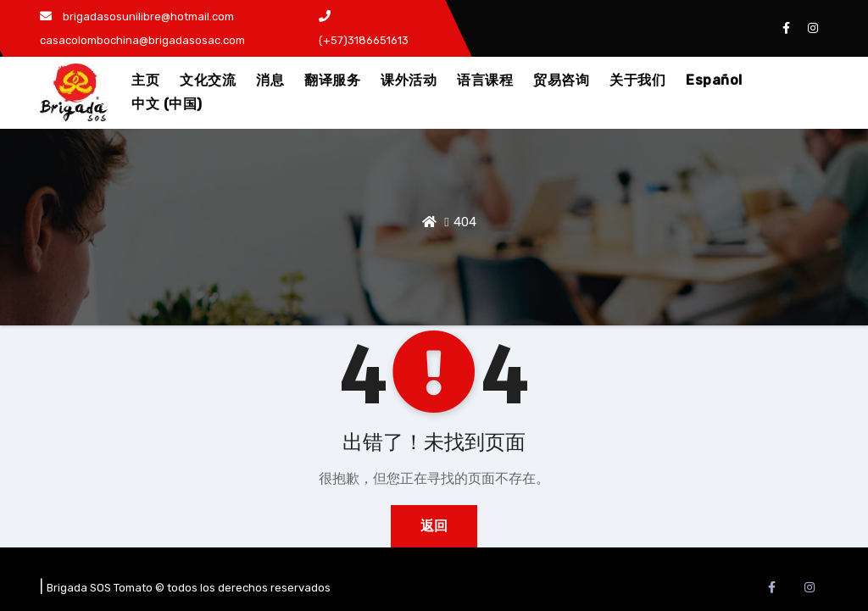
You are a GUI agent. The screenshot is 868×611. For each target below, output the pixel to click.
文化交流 (208, 80)
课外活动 (409, 80)
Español (714, 80)
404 (465, 222)
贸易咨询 (561, 80)
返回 (434, 526)
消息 (270, 80)
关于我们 (637, 80)
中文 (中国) (167, 104)
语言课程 (485, 80)
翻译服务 (332, 80)
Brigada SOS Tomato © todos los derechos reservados (189, 588)
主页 (145, 80)
